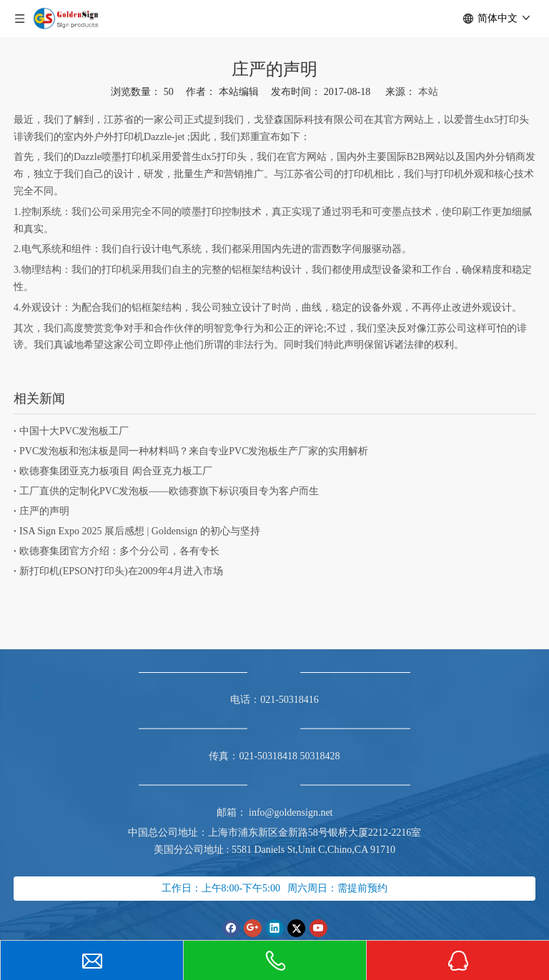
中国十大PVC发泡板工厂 (74, 431)
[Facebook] (231, 928)
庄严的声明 (44, 511)
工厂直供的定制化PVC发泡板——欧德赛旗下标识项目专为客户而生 (169, 491)
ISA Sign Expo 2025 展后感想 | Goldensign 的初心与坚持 (140, 531)
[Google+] (253, 928)
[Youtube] (318, 928)
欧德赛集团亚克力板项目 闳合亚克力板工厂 (116, 471)
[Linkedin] (275, 928)
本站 (428, 92)
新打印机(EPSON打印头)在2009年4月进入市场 (121, 571)
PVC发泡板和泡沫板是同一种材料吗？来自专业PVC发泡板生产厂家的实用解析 (194, 451)
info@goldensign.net (291, 812)
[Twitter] (296, 928)
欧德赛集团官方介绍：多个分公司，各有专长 (119, 551)
